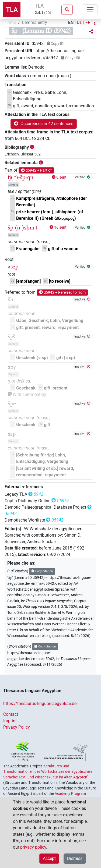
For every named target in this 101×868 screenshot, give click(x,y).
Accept (49, 858)
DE (79, 22)
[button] (91, 32)
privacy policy (33, 847)
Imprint (10, 721)
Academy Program (70, 793)
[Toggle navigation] (90, 10)
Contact (11, 714)
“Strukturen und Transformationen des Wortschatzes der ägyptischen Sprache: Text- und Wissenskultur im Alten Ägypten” (48, 772)
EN (71, 22)
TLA (12, 10)
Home (10, 22)
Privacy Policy (17, 727)
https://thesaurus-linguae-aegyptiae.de (40, 704)
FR (88, 22)
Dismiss (75, 858)
